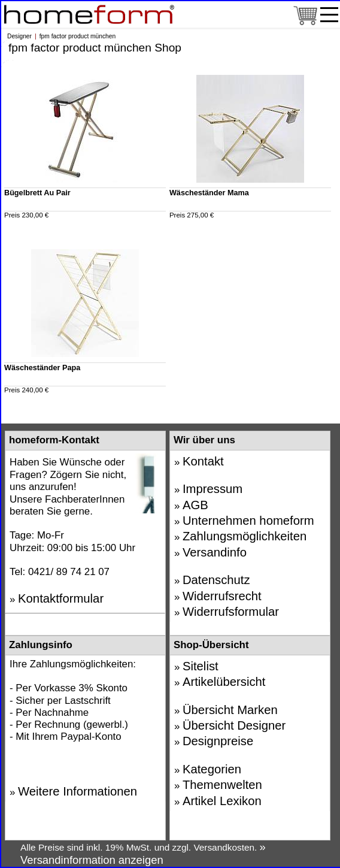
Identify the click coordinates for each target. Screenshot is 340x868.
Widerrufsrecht (222, 596)
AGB (195, 505)
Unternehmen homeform (248, 521)
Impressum (212, 489)
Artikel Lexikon (222, 801)
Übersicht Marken (230, 710)
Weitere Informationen (78, 791)
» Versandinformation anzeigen (143, 853)
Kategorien (212, 769)
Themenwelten (222, 785)
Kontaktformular (61, 598)
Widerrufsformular (231, 612)
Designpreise (218, 741)
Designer (19, 36)
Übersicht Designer (234, 725)
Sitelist (201, 666)
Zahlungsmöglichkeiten (245, 536)
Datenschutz (216, 580)
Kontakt (203, 461)
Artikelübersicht (224, 682)
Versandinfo (215, 552)
